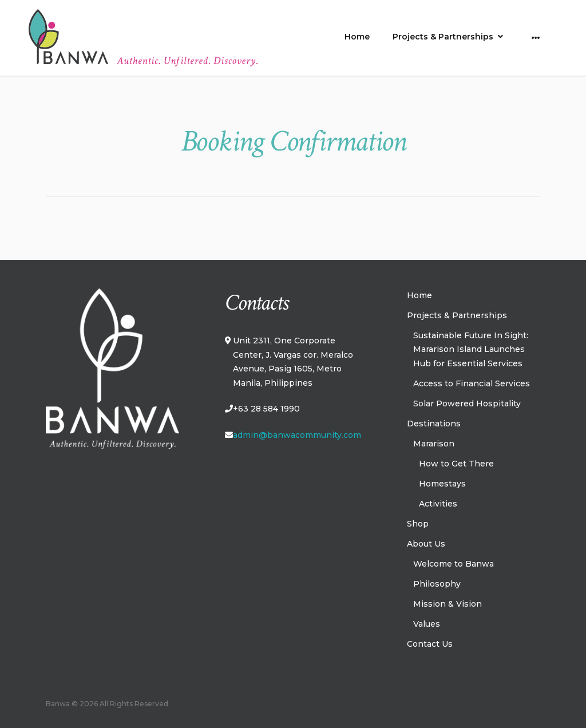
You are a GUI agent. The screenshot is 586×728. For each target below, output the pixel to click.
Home (357, 37)
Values (427, 624)
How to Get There (456, 464)
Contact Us (430, 644)
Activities (438, 504)
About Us (426, 544)
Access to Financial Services (472, 383)
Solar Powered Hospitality (467, 403)
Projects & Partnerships (443, 37)
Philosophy (437, 584)
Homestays (442, 484)
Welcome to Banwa (454, 564)
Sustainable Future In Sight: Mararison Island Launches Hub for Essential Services (471, 349)
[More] (536, 38)
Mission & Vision (448, 604)
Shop (418, 524)
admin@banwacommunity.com (297, 435)
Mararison (434, 444)
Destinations (434, 424)
